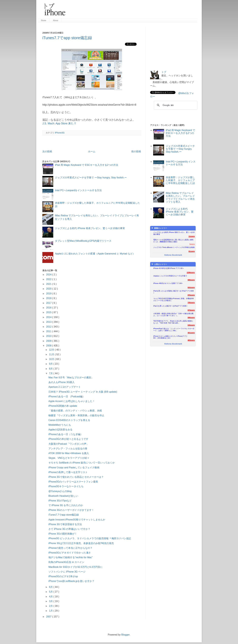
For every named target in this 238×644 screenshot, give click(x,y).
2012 (49, 327)
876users (191, 295)
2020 (49, 289)
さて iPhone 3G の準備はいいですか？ (69, 529)
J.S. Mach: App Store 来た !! (59, 123)
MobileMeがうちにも (60, 425)
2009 (49, 341)
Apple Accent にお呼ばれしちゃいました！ (72, 401)
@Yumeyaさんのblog (60, 491)
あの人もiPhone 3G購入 (61, 382)
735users (191, 303)
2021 (49, 284)
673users (191, 310)
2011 (49, 331)
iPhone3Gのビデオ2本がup (63, 576)
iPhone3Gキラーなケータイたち (66, 486)
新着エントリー (159, 228)
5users (192, 244)
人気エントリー (159, 264)
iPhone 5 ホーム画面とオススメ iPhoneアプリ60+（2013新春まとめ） (170, 337)
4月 (51, 597)
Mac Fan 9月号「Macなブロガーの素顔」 (71, 377)
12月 (52, 350)
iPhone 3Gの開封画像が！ (63, 534)
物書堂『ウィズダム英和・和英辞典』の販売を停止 (76, 415)
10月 (52, 359)
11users (192, 236)
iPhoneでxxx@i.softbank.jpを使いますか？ (71, 581)
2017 (49, 303)
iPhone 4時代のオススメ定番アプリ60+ (168, 283)
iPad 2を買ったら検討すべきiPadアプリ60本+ (170, 306)
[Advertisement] (133, 11)
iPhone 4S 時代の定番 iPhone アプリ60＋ (169, 268)
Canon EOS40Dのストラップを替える (69, 420)
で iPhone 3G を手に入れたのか (66, 505)
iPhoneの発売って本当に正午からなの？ (70, 548)
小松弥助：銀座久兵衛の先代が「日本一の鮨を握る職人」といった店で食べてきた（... (173, 314)
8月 (51, 369)
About (55, 20)
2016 (49, 308)
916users (191, 288)
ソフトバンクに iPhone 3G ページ (67, 572)
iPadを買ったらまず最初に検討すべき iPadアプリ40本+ (174, 292)
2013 (49, 322)
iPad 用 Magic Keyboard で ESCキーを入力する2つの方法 (86, 165)
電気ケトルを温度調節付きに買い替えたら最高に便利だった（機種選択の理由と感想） (173, 241)
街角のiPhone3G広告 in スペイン (66, 562)
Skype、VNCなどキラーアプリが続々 (69, 458)
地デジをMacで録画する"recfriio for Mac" (71, 557)
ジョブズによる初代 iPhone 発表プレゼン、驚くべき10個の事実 (90, 228)
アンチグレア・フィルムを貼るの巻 (68, 449)
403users (191, 340)
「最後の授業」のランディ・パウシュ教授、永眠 (75, 411)
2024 (49, 275)
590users (191, 318)
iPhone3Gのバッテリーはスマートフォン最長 (73, 482)
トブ (164, 72)
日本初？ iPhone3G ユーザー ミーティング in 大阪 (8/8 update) (83, 392)
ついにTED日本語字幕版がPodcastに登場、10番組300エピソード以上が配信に (174, 299)
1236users (191, 273)
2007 (49, 617)
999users (191, 280)
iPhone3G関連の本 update (63, 406)
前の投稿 (136, 151)
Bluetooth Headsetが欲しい (63, 496)
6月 (51, 587)
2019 (49, 294)
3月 (51, 601)
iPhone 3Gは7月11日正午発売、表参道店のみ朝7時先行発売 (81, 543)
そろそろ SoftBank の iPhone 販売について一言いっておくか (82, 463)
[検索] (175, 105)
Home (44, 20)
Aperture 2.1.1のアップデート (65, 387)
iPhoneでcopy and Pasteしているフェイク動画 (74, 468)
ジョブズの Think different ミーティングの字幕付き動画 (174, 247)
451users (191, 333)
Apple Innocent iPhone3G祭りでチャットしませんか (77, 520)
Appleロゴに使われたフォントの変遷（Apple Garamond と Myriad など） (95, 254)
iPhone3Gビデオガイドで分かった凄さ (70, 553)
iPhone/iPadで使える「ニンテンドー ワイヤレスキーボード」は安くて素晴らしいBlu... (174, 330)
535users (191, 325)
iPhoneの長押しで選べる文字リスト (68, 472)
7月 (51, 373)
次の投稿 (47, 151)
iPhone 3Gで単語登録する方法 (65, 524)
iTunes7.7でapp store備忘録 (67, 38)
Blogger (125, 635)
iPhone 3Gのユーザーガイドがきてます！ (71, 510)
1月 (51, 611)
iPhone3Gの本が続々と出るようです (68, 439)
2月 (51, 606)
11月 (52, 354)
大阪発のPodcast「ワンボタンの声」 (69, 444)
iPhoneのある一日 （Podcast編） (67, 396)
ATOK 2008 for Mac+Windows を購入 (69, 453)
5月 (51, 592)
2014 (49, 317)
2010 (49, 336)
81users (192, 251)
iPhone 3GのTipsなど (60, 501)
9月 (51, 364)
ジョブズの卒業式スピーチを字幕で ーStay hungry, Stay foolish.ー (91, 178)
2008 (49, 346)
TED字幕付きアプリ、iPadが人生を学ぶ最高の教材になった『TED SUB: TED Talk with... (173, 322)
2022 (49, 279)
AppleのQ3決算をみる (60, 430)
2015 (49, 312)
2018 (49, 298)
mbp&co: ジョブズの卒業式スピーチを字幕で (170, 276)
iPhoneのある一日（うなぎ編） (66, 434)
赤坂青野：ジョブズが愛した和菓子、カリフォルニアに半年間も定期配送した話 (180, 180)
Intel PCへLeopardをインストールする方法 (78, 190)
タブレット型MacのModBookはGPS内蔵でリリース (83, 241)
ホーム (92, 151)
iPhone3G (60, 133)
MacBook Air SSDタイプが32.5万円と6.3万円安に (76, 567)
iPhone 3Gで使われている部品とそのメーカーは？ (76, 477)
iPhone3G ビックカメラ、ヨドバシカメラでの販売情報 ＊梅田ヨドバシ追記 (90, 538)
